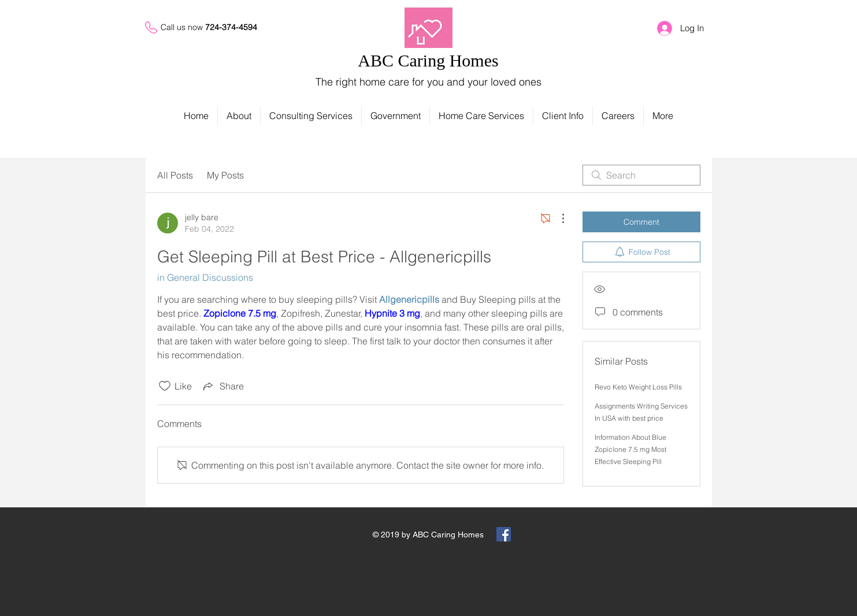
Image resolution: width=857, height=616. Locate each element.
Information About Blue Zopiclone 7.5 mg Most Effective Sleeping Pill (630, 449)
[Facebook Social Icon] (504, 534)
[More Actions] (557, 218)
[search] (641, 175)
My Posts (225, 175)
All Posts (175, 175)
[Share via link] (222, 386)
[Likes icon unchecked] (165, 386)
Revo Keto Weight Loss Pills (638, 387)
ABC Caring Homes (428, 60)
